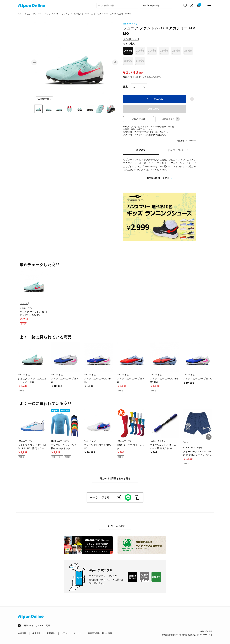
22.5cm (176, 51)
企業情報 (22, 633)
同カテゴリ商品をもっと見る (115, 479)
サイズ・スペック (178, 150)
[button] (34, 62)
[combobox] (117, 6)
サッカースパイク (52, 14)
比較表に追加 (139, 119)
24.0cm (140, 61)
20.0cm (128, 51)
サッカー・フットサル (33, 14)
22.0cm (164, 51)
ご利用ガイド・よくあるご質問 (36, 626)
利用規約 (51, 633)
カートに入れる (155, 99)
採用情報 (36, 633)
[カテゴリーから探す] (156, 6)
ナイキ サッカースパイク (71, 14)
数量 (125, 87)
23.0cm (188, 51)
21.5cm (152, 51)
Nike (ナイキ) (130, 24)
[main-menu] (209, 6)
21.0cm (140, 51)
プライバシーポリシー (72, 633)
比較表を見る (171, 119)
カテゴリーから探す (115, 526)
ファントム (89, 14)
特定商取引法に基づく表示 (100, 633)
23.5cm (128, 61)
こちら (149, 129)
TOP (20, 14)
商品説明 (141, 150)
